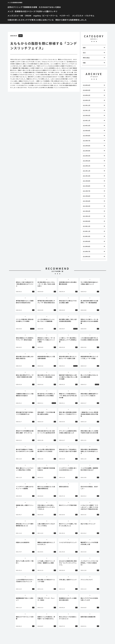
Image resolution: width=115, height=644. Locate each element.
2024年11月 (87, 120)
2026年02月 (87, 95)
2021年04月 (87, 201)
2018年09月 (87, 241)
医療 (21, 36)
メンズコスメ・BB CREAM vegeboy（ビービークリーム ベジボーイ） (39, 16)
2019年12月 (87, 226)
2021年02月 (87, 211)
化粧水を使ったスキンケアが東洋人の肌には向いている (31, 20)
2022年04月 (87, 151)
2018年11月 (87, 231)
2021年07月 (87, 191)
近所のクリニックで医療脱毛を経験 (22, 7)
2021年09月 (87, 181)
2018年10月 (87, 236)
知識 (84, 63)
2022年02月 (87, 161)
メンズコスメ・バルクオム (83, 16)
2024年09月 (87, 131)
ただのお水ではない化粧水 (50, 7)
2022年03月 (87, 156)
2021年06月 (87, 196)
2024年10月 (87, 126)
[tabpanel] (25, 286)
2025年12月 (87, 105)
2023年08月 (87, 136)
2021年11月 (87, 171)
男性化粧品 (86, 58)
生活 (84, 53)
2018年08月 (87, 246)
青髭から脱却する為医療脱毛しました (71, 20)
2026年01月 (87, 100)
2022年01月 (87, 166)
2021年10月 (87, 176)
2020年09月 (87, 221)
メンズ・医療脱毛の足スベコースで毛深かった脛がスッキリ (33, 11)
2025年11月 (87, 110)
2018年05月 (87, 256)
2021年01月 (87, 216)
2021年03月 (87, 206)
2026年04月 (87, 85)
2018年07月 (87, 251)
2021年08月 (87, 186)
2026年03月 (87, 90)
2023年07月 (87, 141)
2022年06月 (87, 146)
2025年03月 (87, 115)
